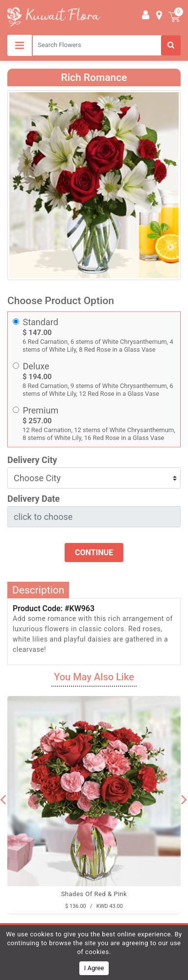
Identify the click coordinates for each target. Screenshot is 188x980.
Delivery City (32, 460)
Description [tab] (38, 590)
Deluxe (36, 366)
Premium (41, 410)
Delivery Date (34, 499)
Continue (94, 553)
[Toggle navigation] (20, 45)
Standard (41, 322)
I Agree (94, 968)
